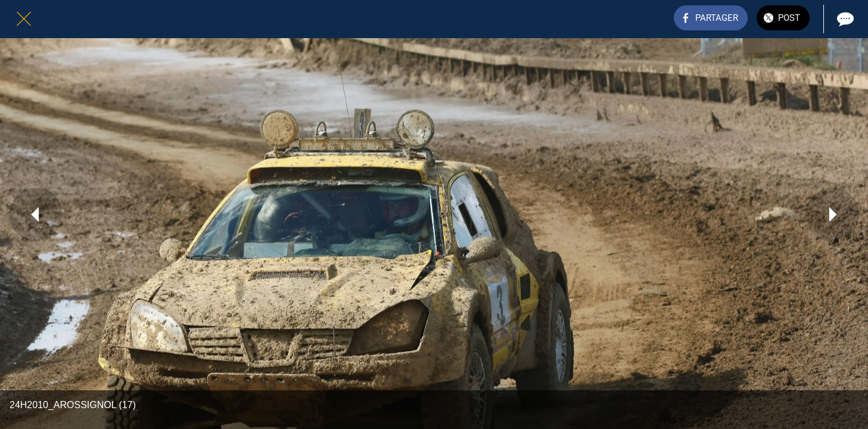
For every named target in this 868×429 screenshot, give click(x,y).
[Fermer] (24, 19)
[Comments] (844, 19)
